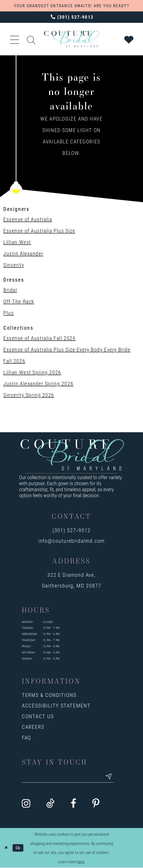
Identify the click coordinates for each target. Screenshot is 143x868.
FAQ (27, 737)
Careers (33, 727)
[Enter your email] (70, 777)
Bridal (10, 290)
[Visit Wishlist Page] (129, 39)
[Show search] (31, 39)
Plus (8, 313)
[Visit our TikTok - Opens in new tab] (50, 804)
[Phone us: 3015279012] (71, 17)
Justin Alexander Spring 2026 (38, 383)
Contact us (38, 716)
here (81, 862)
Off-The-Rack (19, 301)
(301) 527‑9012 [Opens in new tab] (72, 530)
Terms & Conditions (49, 695)
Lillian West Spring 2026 (32, 372)
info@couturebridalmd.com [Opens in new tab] (72, 541)
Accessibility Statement (56, 705)
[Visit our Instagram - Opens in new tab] (26, 804)
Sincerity (14, 265)
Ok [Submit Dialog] (18, 848)
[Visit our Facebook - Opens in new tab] (73, 804)
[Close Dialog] (6, 848)
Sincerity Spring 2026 (29, 395)
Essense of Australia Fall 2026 (39, 338)
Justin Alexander (23, 253)
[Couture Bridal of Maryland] (71, 39)
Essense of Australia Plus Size (39, 231)
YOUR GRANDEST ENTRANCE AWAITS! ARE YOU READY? (71, 6)
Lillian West (17, 242)
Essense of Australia (28, 219)
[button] (15, 39)
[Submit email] (112, 777)
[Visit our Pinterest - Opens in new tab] (96, 804)
